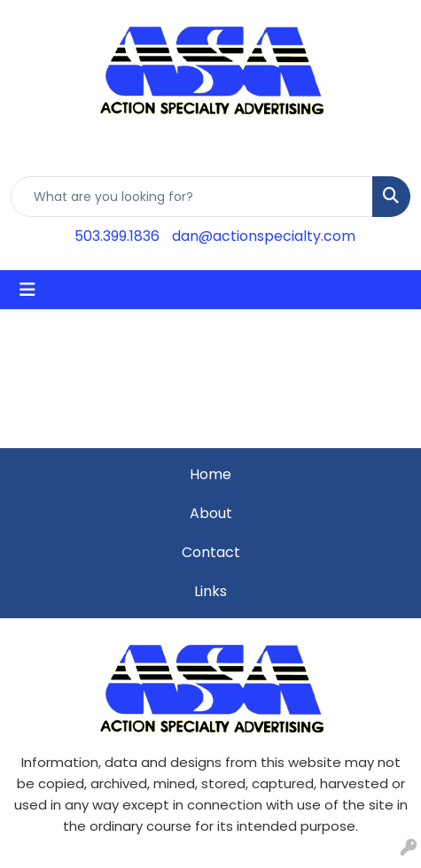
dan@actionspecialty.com (264, 236)
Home (210, 474)
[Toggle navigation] (27, 290)
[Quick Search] (192, 197)
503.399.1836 (117, 236)
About (211, 513)
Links (210, 591)
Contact (211, 552)
